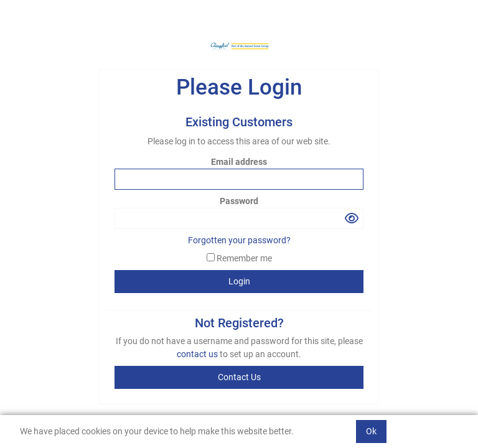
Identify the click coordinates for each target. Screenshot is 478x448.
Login (239, 281)
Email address (239, 162)
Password (239, 201)
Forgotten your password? (239, 240)
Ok (371, 431)
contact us (198, 354)
